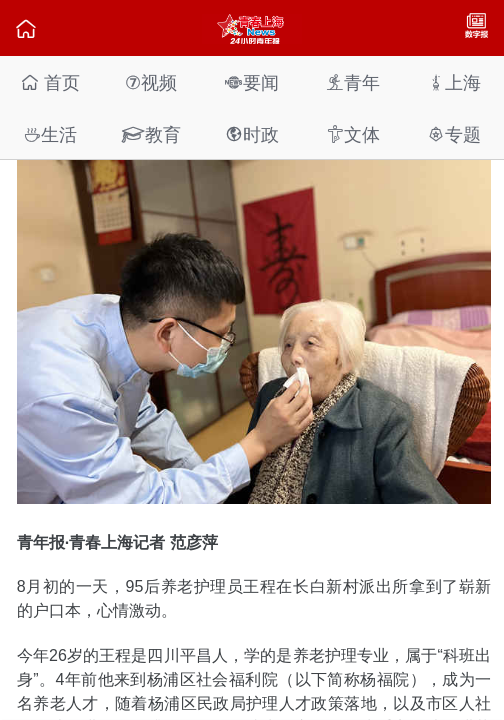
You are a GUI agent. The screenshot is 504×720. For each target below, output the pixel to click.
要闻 (252, 82)
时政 (252, 134)
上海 (454, 82)
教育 (151, 134)
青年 (353, 82)
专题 (454, 134)
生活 (50, 134)
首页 (50, 82)
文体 (353, 134)
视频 (151, 82)
